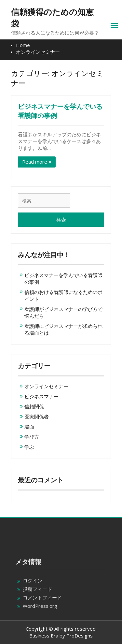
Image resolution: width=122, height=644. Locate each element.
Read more (35, 162)
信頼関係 (34, 406)
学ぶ (29, 447)
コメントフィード (42, 597)
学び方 (32, 437)
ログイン (33, 580)
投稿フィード (37, 589)
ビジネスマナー (41, 396)
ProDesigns (80, 636)
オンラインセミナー (46, 386)
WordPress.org (40, 606)
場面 (29, 427)
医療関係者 (37, 417)
